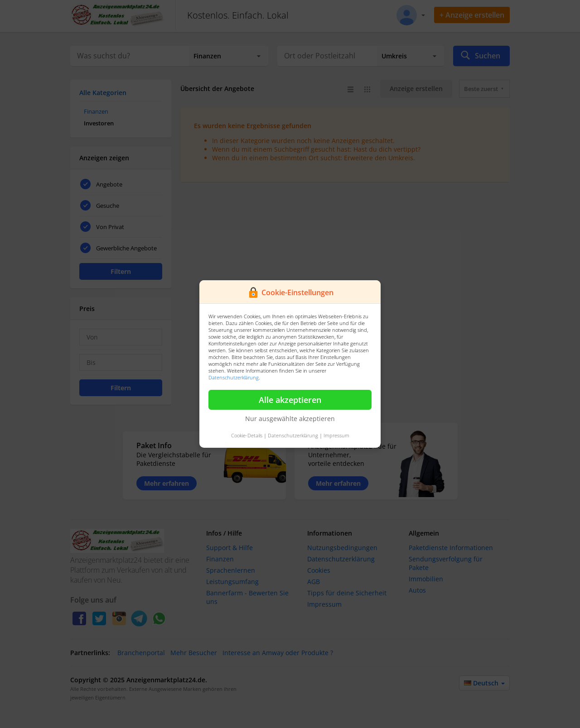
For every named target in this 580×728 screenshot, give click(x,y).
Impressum (336, 435)
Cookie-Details (247, 435)
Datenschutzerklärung (234, 377)
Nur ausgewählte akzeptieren (290, 419)
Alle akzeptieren (290, 400)
